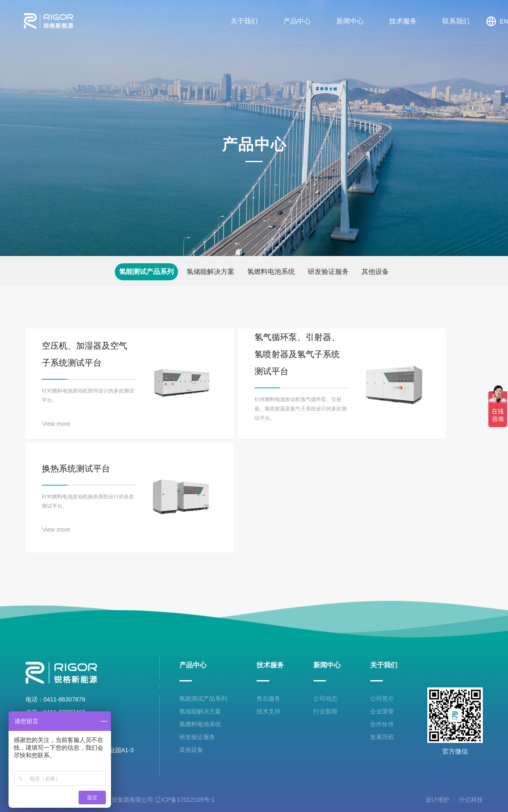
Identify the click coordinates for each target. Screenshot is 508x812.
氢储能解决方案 (210, 272)
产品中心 (297, 21)
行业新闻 (325, 711)
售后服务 (269, 698)
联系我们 (456, 21)
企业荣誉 (382, 711)
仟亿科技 (471, 800)
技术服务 (403, 21)
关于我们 (244, 21)
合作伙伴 (382, 724)
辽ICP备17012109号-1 (185, 800)
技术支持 (269, 711)
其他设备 (375, 272)
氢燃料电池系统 (271, 272)
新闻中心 (350, 21)
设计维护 (438, 800)
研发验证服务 (328, 272)
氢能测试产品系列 (146, 272)
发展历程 (382, 737)
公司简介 (382, 698)
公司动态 (325, 698)
